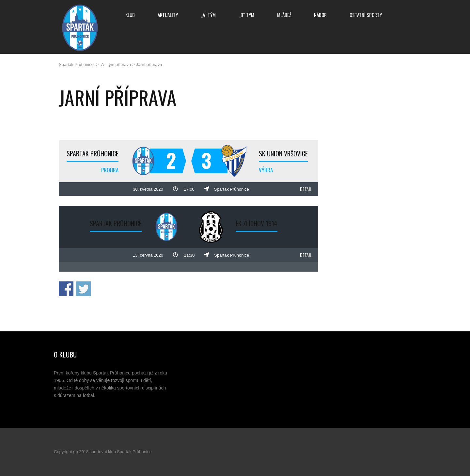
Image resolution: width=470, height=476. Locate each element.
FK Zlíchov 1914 (257, 223)
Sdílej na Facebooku (66, 289)
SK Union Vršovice (283, 153)
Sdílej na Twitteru (83, 289)
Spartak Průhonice (93, 153)
